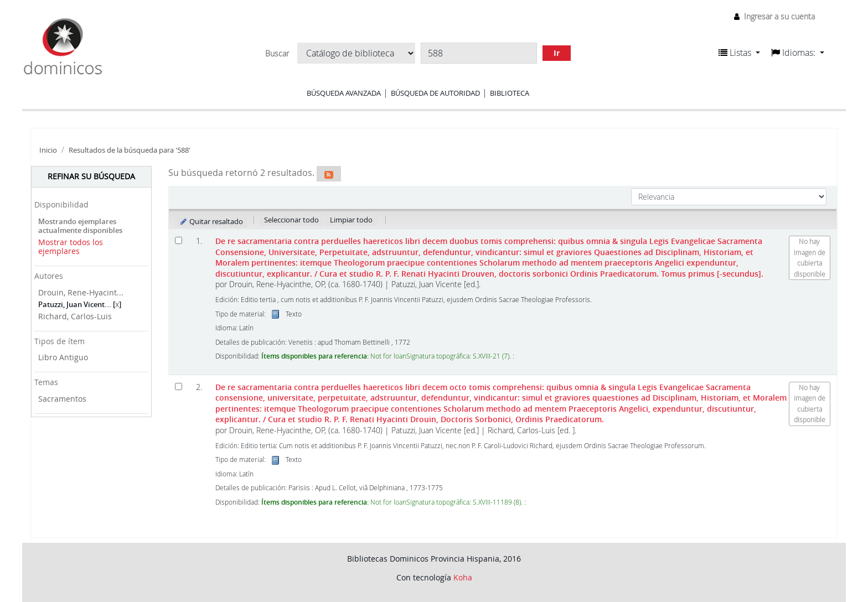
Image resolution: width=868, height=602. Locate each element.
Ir (557, 53)
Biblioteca (510, 93)
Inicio (48, 150)
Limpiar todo (351, 220)
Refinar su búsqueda (91, 176)
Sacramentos (62, 399)
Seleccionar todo (291, 220)
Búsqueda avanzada (344, 93)
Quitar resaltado (211, 221)
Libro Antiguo (63, 357)
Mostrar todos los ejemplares (71, 247)
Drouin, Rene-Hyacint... (81, 292)
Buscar (277, 54)
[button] (739, 53)
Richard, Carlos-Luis (75, 316)
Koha (463, 577)
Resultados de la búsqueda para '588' (130, 150)
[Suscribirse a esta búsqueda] (329, 174)
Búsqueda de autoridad (435, 93)
